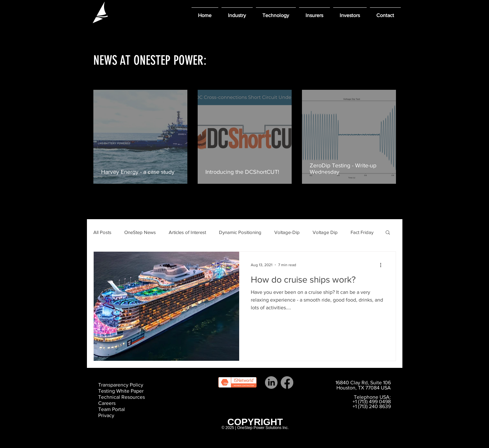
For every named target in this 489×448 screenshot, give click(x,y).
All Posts (102, 232)
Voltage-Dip (287, 232)
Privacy (106, 415)
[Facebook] (287, 383)
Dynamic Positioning (240, 232)
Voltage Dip (325, 232)
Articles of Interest (187, 232)
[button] (237, 12)
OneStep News (140, 232)
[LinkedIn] (271, 383)
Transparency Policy (121, 385)
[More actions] (383, 265)
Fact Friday (362, 232)
